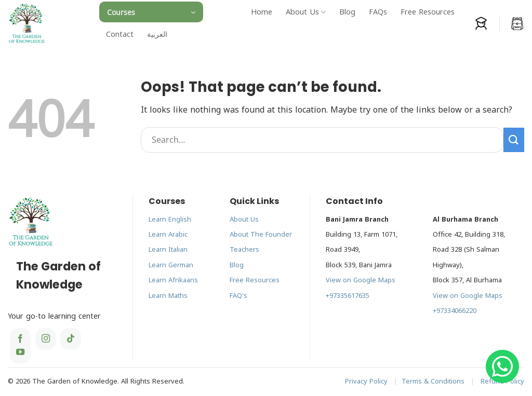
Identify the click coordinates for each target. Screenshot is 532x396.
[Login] (481, 23)
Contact (120, 35)
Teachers (244, 250)
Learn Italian (168, 250)
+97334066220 (455, 311)
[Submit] (514, 140)
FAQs (378, 12)
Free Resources (428, 12)
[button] (151, 12)
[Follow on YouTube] (20, 352)
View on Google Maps (361, 280)
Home (262, 12)
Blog (347, 12)
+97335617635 (348, 296)
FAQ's (238, 296)
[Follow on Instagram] (46, 339)
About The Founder (261, 235)
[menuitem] (157, 35)
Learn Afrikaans (173, 280)
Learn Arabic (168, 235)
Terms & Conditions (433, 381)
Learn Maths (168, 296)
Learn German (171, 265)
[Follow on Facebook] (20, 339)
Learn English (170, 220)
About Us (306, 12)
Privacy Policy (366, 381)
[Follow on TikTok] (71, 339)
